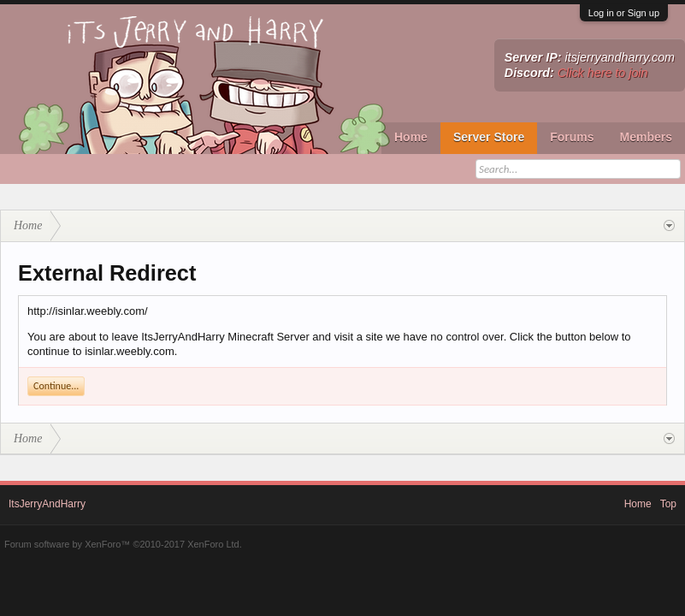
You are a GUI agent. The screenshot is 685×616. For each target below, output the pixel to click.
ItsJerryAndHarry (47, 504)
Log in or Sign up (624, 13)
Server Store (489, 137)
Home (411, 137)
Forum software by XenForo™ (123, 544)
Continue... (56, 386)
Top (668, 504)
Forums (572, 137)
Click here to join (603, 73)
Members (646, 137)
